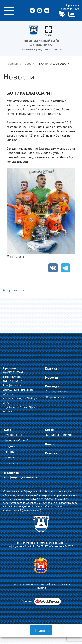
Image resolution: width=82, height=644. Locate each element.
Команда (52, 386)
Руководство (13, 435)
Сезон (50, 430)
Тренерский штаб (17, 440)
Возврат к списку (14, 290)
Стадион (10, 446)
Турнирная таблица (59, 435)
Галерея (51, 453)
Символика (12, 463)
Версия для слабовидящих (70, 7)
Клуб (8, 430)
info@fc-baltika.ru (14, 385)
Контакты (11, 457)
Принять (41, 630)
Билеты (51, 444)
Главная (51, 368)
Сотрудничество (57, 391)
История (10, 452)
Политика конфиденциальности (21, 475)
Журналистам (55, 397)
